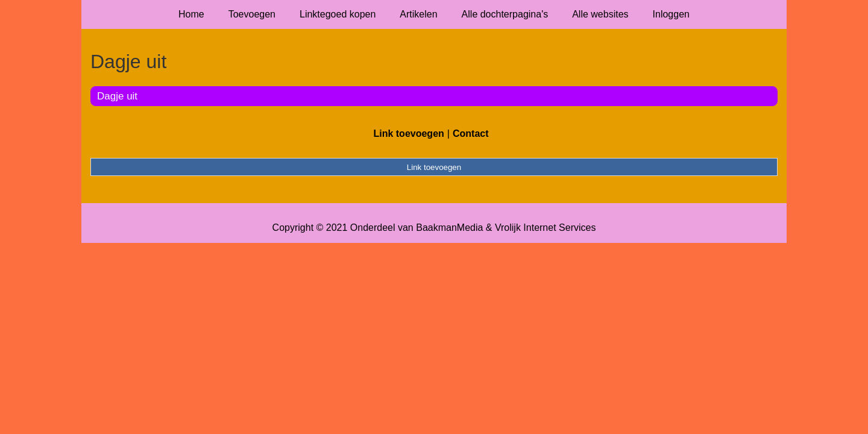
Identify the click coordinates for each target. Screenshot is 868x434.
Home (191, 14)
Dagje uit (117, 96)
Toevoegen (252, 14)
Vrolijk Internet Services (545, 228)
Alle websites (600, 14)
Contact (471, 134)
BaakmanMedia (449, 228)
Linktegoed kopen (338, 14)
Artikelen (418, 14)
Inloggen (671, 14)
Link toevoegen (408, 134)
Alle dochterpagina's (505, 14)
